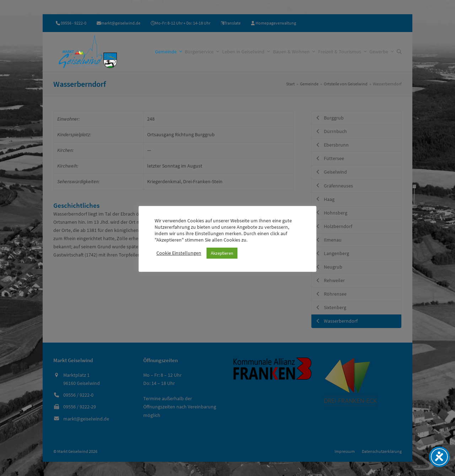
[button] (399, 52)
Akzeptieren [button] (222, 253)
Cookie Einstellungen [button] (179, 253)
